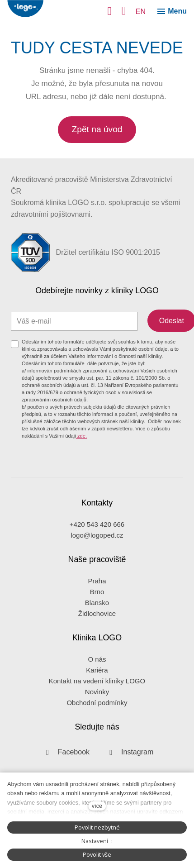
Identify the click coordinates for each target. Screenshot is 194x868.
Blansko (97, 603)
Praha (97, 581)
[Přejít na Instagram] (129, 752)
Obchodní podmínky (97, 703)
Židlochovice (97, 613)
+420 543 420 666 (97, 524)
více (97, 806)
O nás (97, 659)
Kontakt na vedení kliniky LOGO (97, 681)
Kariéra (97, 670)
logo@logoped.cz (97, 535)
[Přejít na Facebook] (65, 752)
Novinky (97, 692)
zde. (81, 436)
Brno (97, 592)
